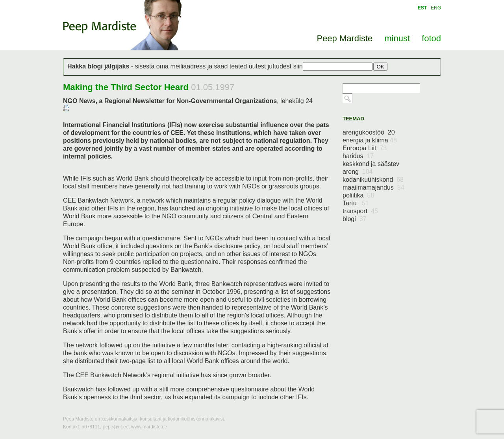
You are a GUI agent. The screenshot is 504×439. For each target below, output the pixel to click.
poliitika (358, 195)
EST (422, 8)
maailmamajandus (373, 187)
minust (397, 38)
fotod (431, 38)
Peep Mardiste (100, 27)
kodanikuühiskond (373, 180)
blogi (355, 219)
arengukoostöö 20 (369, 132)
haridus (358, 156)
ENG (436, 8)
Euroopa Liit (365, 148)
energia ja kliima (370, 140)
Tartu (356, 203)
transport (360, 211)
